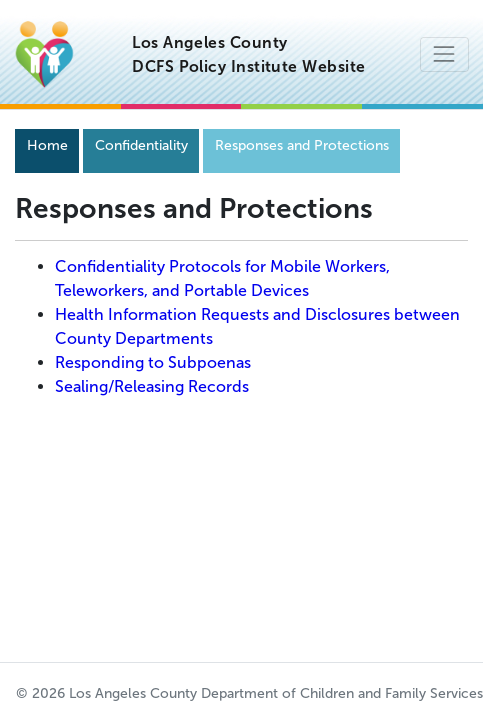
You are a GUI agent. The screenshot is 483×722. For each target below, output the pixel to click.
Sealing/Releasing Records (152, 386)
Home (47, 145)
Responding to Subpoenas (153, 362)
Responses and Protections (302, 145)
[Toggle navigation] (444, 54)
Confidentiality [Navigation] (141, 145)
